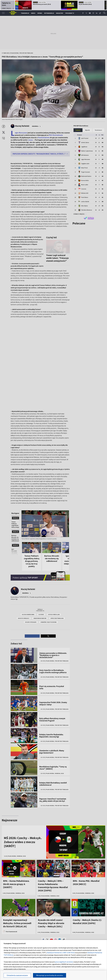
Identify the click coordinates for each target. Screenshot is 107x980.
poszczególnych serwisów (64, 962)
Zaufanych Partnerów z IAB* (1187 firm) (61, 953)
